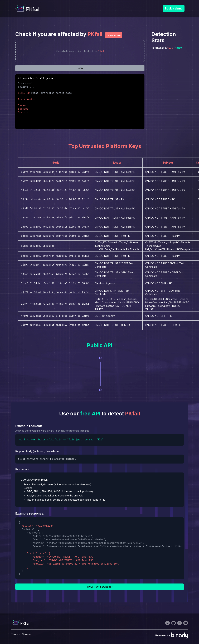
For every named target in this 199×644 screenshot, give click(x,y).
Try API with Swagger (100, 587)
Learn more (114, 35)
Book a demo (174, 8)
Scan (80, 68)
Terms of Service (21, 634)
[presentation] (80, 51)
